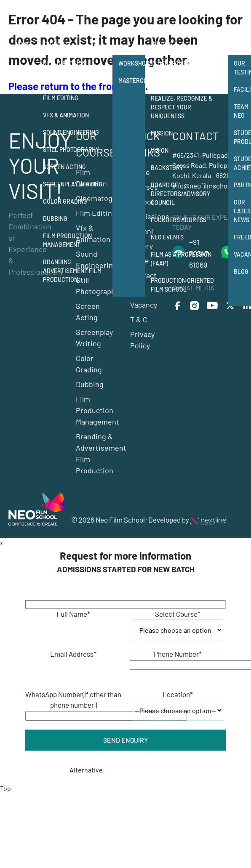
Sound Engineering (71, 132)
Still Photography (71, 150)
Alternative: (87, 770)
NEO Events (167, 237)
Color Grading (65, 201)
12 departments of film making (185, 68)
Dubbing (55, 219)
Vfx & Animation (66, 115)
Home (23, 44)
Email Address (73, 654)
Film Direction (64, 63)
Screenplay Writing (73, 184)
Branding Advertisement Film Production (72, 271)
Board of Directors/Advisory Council (180, 194)
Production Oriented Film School (182, 285)
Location (178, 694)
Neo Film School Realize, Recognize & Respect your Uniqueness (182, 103)
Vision (160, 150)
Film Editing (61, 98)
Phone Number (178, 654)
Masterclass (132, 81)
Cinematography (67, 81)
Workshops (132, 63)
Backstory (167, 168)
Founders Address (179, 220)
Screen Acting (64, 167)
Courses (56, 44)
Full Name (73, 614)
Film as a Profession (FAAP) (181, 259)
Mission (162, 133)
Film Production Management (67, 240)
